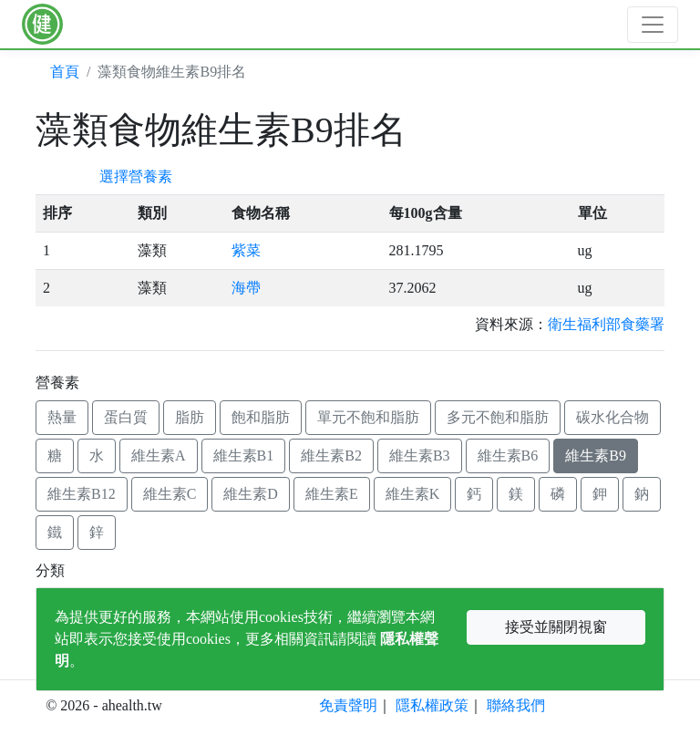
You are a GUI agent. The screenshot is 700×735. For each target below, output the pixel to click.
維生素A (159, 455)
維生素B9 (596, 455)
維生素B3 (420, 455)
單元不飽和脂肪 (368, 417)
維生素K (413, 494)
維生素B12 (82, 494)
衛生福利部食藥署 (606, 324)
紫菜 (246, 250)
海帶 (246, 288)
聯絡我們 (516, 705)
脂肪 (190, 417)
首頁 (65, 72)
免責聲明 (348, 705)
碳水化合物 (612, 417)
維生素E (332, 494)
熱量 (62, 417)
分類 (50, 570)
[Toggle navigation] (653, 25)
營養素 (57, 383)
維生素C (170, 494)
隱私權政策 (432, 705)
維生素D (251, 494)
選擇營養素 (136, 176)
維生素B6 (508, 455)
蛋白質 (126, 417)
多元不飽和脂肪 (498, 417)
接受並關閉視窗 (556, 627)
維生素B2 (331, 455)
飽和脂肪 (261, 417)
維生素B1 (244, 455)
